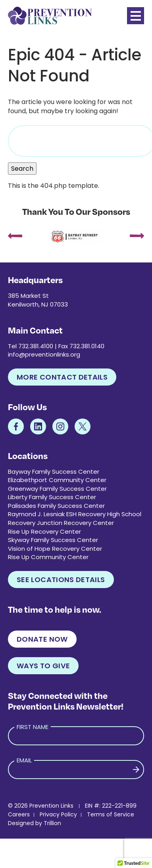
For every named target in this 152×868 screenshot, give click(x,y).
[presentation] (15, 236)
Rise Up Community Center (48, 557)
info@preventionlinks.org (44, 354)
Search (22, 169)
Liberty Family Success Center (52, 497)
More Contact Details (62, 377)
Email (24, 760)
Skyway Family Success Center (53, 540)
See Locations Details (61, 580)
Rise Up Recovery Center (44, 531)
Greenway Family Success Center (57, 489)
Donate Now (42, 639)
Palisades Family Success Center (56, 506)
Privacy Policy (58, 814)
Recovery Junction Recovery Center (61, 523)
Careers (19, 814)
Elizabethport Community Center (57, 480)
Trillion (52, 823)
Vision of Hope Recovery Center (55, 549)
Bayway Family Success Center (54, 472)
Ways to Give (43, 666)
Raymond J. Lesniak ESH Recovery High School (75, 514)
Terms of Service (111, 814)
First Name (33, 727)
